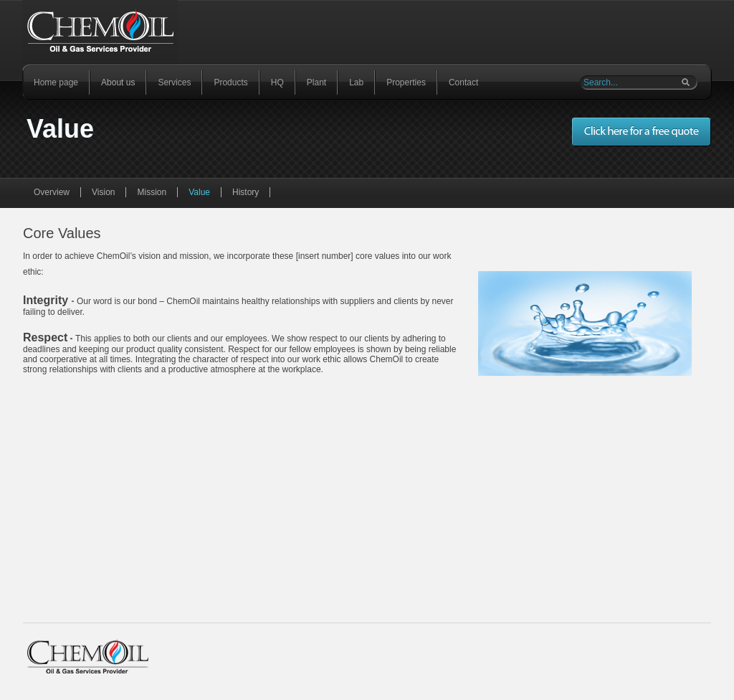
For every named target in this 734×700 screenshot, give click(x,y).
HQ (277, 82)
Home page (56, 82)
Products (230, 82)
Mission (152, 192)
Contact (463, 82)
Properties (406, 82)
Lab (356, 82)
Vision (103, 192)
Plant (316, 82)
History (246, 192)
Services (174, 82)
